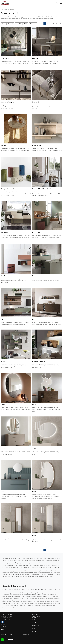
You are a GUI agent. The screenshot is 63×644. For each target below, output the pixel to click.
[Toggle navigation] (61, 3)
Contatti (3, 631)
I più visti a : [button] (33, 24)
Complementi (12, 10)
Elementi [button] (11, 24)
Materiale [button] (19, 24)
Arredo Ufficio (35, 627)
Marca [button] (4, 24)
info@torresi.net (7, 619)
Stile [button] (26, 24)
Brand (2, 629)
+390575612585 (6, 618)
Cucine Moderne (36, 615)
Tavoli (34, 621)
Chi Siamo (3, 625)
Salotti (34, 629)
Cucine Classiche (36, 616)
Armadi (34, 632)
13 (61, 24)
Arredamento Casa (37, 624)
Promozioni (3, 626)
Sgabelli (34, 622)
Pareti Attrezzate (36, 618)
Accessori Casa (6, 10)
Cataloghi (3, 628)
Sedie (34, 619)
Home (2, 10)
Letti (33, 630)
